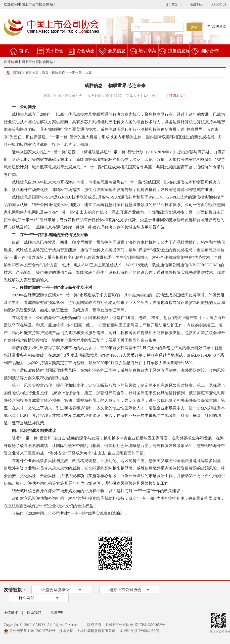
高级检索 (217, 27)
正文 (88, 72)
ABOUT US (219, 5)
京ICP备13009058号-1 (151, 625)
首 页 (24, 51)
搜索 (194, 27)
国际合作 (210, 51)
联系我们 (34, 613)
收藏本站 (196, 5)
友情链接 (11, 613)
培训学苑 (148, 51)
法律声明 (58, 613)
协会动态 (85, 51)
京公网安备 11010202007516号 (30, 631)
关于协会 (55, 51)
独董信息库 (179, 51)
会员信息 (117, 51)
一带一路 (75, 72)
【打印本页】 (176, 96)
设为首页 (171, 5)
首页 (45, 72)
